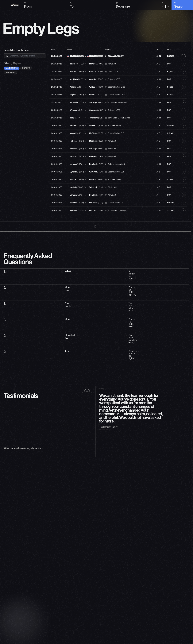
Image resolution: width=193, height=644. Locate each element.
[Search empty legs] (27, 56)
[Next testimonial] (90, 465)
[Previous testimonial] (84, 465)
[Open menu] (4, 2)
